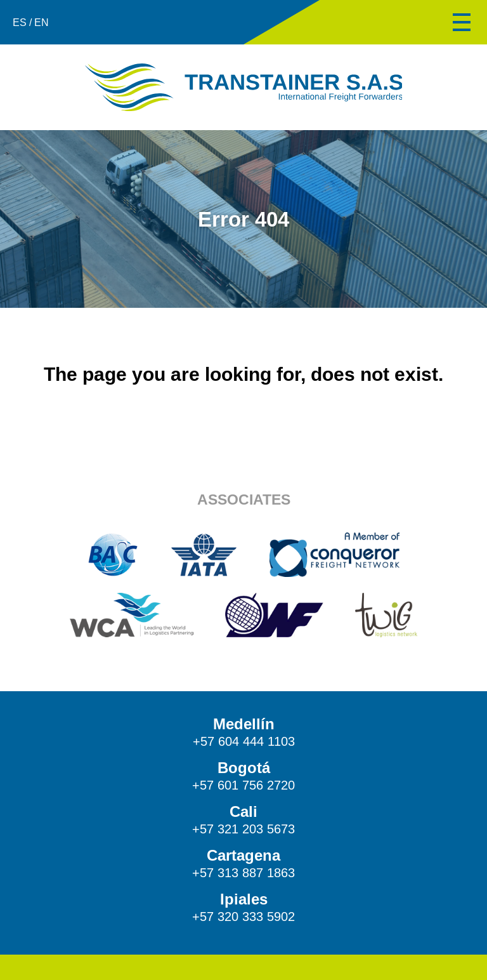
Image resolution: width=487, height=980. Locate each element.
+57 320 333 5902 (243, 917)
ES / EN (31, 22)
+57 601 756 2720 (243, 785)
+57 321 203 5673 (243, 829)
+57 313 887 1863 (243, 873)
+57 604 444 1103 (244, 741)
